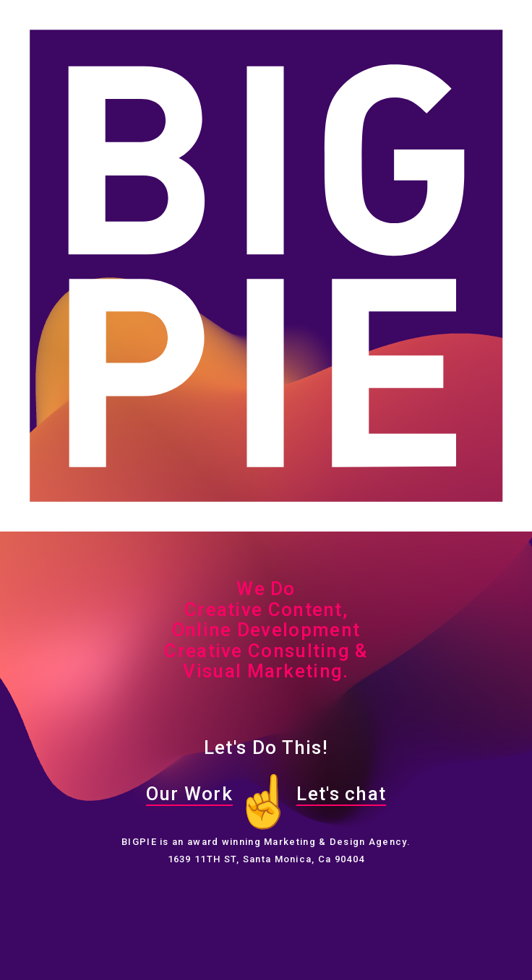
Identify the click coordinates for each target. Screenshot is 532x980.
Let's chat (341, 794)
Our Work (189, 794)
